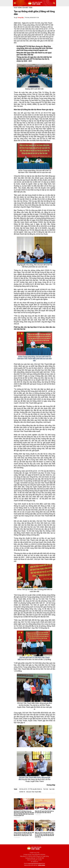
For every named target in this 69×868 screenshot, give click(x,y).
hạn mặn (52, 789)
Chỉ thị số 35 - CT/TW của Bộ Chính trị (31, 789)
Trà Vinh (46, 789)
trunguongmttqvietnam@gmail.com (36, 864)
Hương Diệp (21, 18)
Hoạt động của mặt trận (23, 8)
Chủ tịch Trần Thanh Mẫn (34, 792)
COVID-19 (22, 792)
